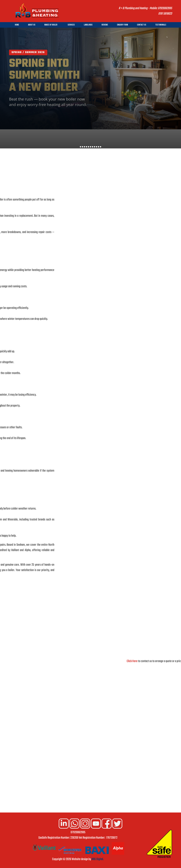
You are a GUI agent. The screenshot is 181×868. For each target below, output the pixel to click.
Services (71, 25)
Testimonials (161, 25)
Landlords (88, 25)
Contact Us (142, 25)
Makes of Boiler (51, 25)
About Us (32, 25)
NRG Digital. (98, 859)
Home (17, 25)
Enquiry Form (122, 25)
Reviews (105, 25)
